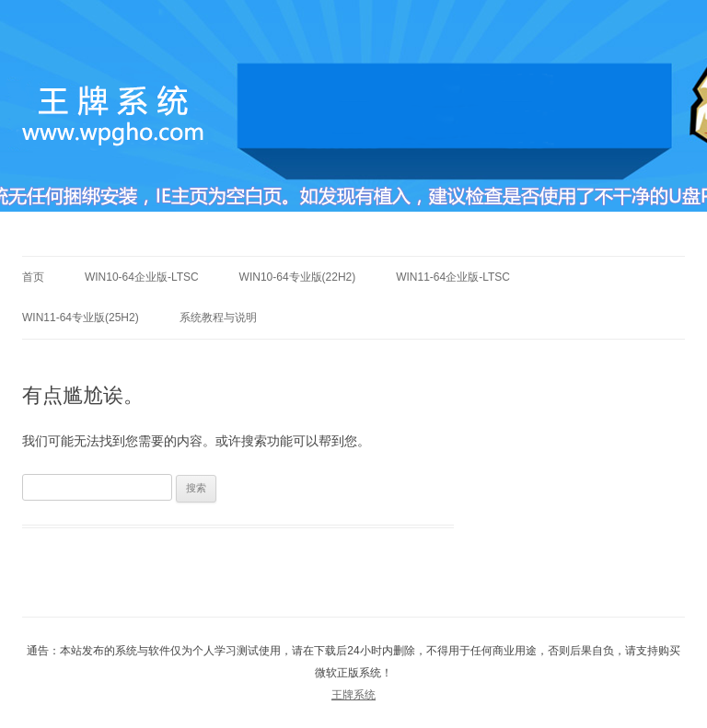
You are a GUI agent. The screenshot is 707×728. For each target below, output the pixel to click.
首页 (33, 277)
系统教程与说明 (218, 318)
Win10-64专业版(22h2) (298, 277)
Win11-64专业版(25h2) (81, 318)
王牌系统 (353, 695)
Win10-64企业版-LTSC (142, 277)
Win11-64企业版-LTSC (453, 277)
